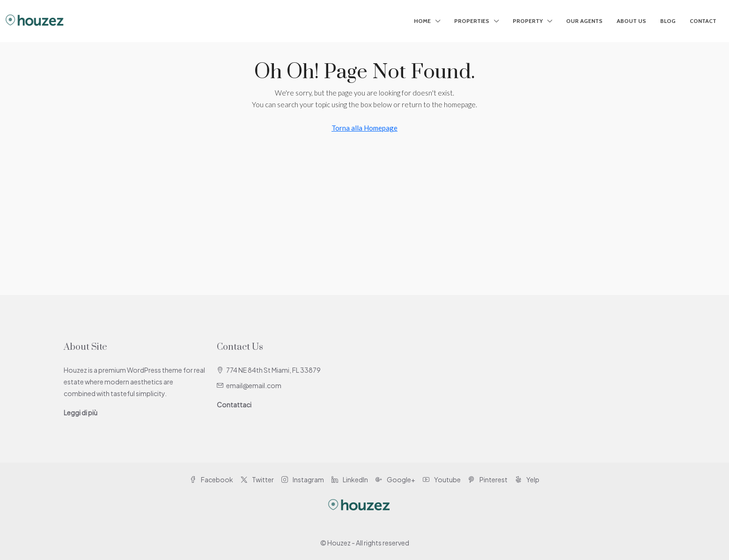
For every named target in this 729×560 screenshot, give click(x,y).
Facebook (211, 479)
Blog (668, 21)
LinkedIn (350, 479)
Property (528, 21)
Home (422, 21)
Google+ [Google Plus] (395, 479)
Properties (472, 21)
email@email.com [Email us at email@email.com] (254, 385)
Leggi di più (81, 413)
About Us (631, 21)
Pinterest (488, 479)
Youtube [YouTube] (442, 479)
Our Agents (584, 21)
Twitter (257, 479)
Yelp (527, 479)
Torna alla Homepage (364, 128)
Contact (703, 21)
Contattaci (234, 405)
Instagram (303, 479)
